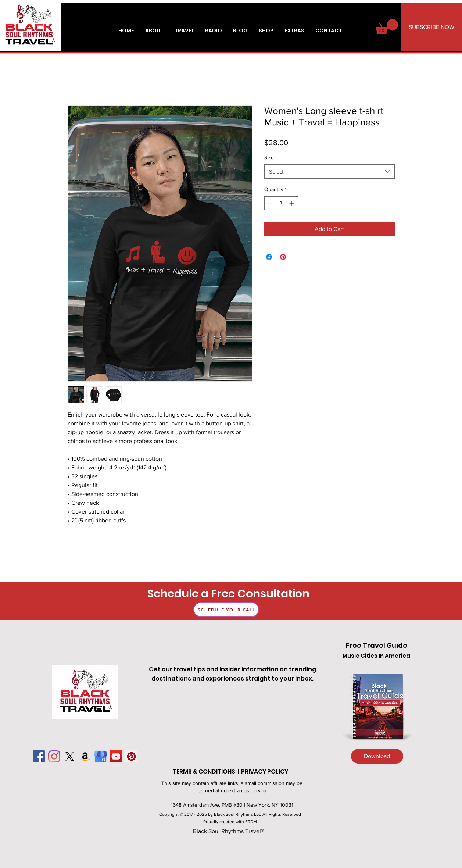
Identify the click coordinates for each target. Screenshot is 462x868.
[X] (70, 756)
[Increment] (292, 203)
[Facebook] (39, 756)
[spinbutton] (281, 203)
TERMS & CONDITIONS (204, 771)
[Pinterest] (131, 756)
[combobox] (330, 172)
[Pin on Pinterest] (283, 257)
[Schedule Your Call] (226, 610)
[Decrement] (270, 203)
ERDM (250, 822)
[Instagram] (54, 756)
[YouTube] (116, 756)
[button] (294, 31)
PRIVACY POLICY (265, 771)
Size (269, 157)
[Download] (377, 756)
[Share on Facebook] (269, 257)
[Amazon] (85, 756)
